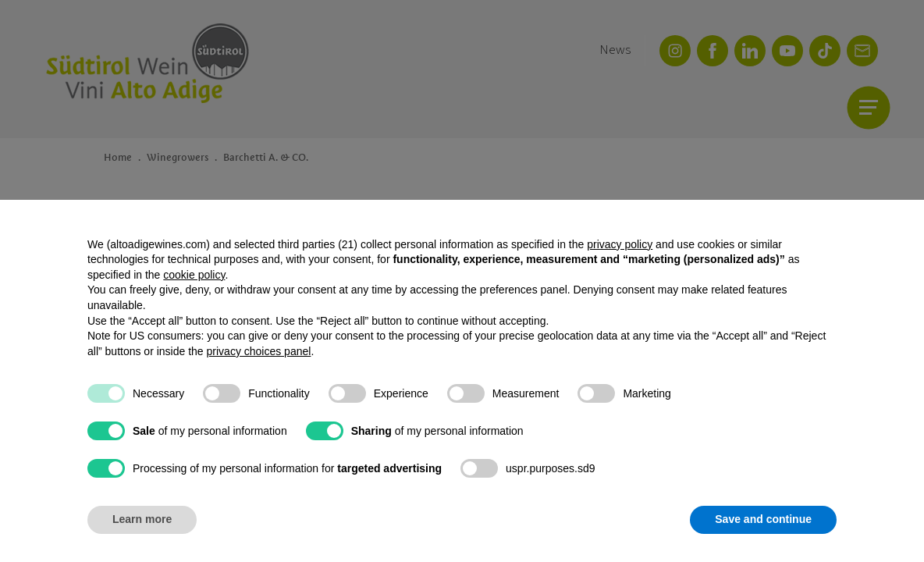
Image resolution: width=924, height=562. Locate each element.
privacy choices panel (259, 351)
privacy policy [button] (620, 244)
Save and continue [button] (763, 519)
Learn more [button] (142, 519)
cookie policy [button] (194, 275)
